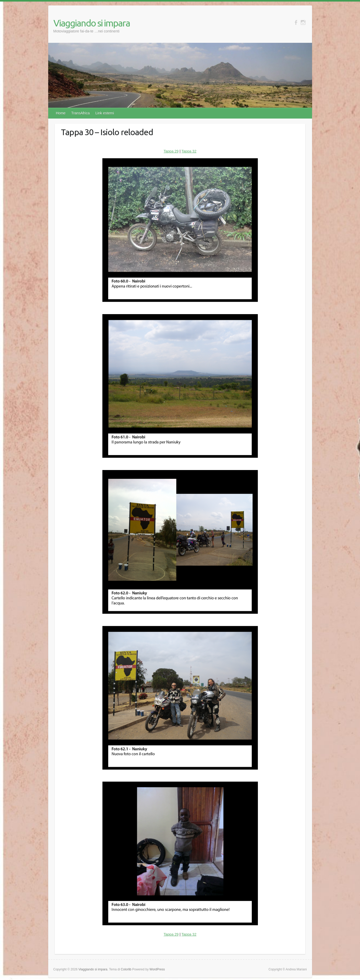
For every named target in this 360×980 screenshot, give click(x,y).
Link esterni (105, 113)
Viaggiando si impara (92, 23)
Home (61, 113)
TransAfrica (80, 113)
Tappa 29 (171, 151)
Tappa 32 (189, 151)
